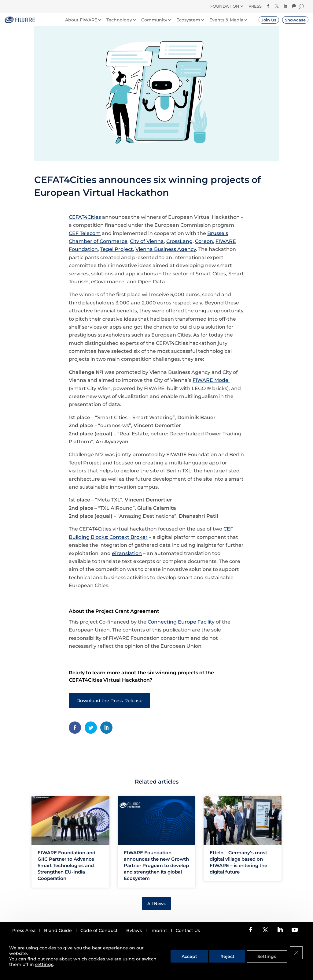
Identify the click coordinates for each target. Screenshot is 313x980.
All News (156, 919)
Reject (231, 960)
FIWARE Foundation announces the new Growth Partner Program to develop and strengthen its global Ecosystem (156, 880)
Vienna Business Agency (166, 265)
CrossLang (179, 256)
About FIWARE (81, 20)
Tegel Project (117, 265)
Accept (195, 960)
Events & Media (226, 20)
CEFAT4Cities (85, 232)
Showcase (295, 20)
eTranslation (127, 568)
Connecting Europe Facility (181, 637)
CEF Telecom (85, 248)
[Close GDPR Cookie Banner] (297, 960)
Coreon (204, 256)
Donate (185, 7)
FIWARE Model (211, 395)
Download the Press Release (109, 715)
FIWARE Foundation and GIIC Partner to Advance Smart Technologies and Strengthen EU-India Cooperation (66, 880)
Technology (119, 20)
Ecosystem (188, 20)
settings (44, 965)
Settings (269, 960)
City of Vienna (147, 256)
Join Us (269, 20)
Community (154, 20)
